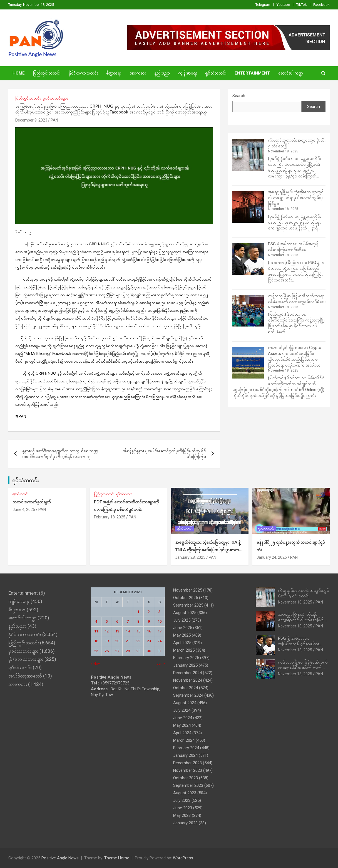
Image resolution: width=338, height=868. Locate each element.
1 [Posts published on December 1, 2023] (138, 612)
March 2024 (184, 740)
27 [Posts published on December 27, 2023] (117, 651)
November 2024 (188, 680)
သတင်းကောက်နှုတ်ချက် (32, 502)
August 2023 (185, 793)
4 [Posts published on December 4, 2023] (96, 621)
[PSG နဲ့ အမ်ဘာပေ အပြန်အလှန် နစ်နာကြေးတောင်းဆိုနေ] (248, 259)
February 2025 (186, 658)
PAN (54, 120)
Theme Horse (117, 858)
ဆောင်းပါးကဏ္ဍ (291, 73)
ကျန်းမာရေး (187, 73)
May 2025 (182, 635)
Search (239, 96)
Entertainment (252, 73)
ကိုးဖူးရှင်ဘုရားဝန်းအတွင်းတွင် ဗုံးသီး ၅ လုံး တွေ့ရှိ (304, 593)
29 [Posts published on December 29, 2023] (138, 651)
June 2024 (183, 718)
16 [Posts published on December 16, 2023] (149, 631)
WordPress (183, 858)
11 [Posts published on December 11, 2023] (96, 631)
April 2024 (182, 733)
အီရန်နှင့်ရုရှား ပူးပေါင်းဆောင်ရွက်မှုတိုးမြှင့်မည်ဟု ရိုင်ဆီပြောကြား (164, 454)
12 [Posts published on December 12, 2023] (107, 631)
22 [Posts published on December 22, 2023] (138, 641)
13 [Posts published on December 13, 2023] (117, 631)
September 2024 (188, 695)
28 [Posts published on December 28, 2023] (128, 651)
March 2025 (184, 650)
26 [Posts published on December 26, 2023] (107, 651)
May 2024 (182, 725)
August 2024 (185, 703)
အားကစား (138, 73)
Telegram (263, 5)
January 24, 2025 (272, 557)
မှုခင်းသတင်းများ (55, 98)
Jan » (161, 663)
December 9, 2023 (31, 120)
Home (19, 73)
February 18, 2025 (110, 517)
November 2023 (188, 770)
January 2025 (185, 665)
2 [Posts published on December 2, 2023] (149, 612)
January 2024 (185, 755)
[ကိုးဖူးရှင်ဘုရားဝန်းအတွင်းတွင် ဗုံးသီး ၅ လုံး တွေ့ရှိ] (248, 155)
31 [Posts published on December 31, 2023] (160, 651)
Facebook (321, 5)
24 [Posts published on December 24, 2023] (160, 641)
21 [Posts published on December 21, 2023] (128, 641)
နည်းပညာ (162, 73)
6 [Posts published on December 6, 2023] (117, 621)
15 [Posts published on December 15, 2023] (138, 631)
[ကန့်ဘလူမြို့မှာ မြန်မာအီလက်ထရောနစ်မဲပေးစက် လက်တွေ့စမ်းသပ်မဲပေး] (248, 311)
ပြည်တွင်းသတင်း (47, 73)
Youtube (283, 5)
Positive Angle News (32, 54)
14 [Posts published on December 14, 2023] (128, 631)
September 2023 (188, 785)
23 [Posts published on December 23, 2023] (149, 641)
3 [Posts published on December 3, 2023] (159, 612)
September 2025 (188, 605)
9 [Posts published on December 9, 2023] (149, 621)
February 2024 (186, 748)
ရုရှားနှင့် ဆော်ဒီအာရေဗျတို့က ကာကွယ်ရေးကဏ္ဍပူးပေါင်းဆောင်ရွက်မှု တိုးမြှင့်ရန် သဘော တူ (60, 454)
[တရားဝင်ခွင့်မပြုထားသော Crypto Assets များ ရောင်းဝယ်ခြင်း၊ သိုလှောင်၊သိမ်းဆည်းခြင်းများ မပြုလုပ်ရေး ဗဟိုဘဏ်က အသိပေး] (248, 363)
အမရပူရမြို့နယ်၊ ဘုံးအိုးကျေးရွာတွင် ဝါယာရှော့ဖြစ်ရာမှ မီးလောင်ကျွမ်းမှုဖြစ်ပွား (296, 198)
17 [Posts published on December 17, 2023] (160, 631)
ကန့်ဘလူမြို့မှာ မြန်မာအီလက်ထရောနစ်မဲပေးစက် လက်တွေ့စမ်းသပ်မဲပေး (303, 667)
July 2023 (182, 800)
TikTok (302, 5)
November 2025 (188, 590)
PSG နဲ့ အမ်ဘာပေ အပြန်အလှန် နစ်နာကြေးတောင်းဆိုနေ (299, 643)
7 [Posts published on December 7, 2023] (128, 621)
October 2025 (186, 598)
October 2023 (186, 778)
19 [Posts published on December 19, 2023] (107, 641)
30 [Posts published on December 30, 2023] (149, 651)
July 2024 (182, 710)
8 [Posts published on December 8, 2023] (138, 621)
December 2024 (187, 673)
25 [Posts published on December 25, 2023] (96, 651)
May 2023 (182, 815)
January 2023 (185, 823)
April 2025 (182, 643)
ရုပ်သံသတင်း (216, 73)
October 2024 (186, 688)
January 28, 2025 (190, 557)
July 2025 (182, 620)
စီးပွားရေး (114, 73)
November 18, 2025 (295, 602)
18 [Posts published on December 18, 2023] (96, 641)
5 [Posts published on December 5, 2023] (107, 621)
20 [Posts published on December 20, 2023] (117, 641)
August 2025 (185, 613)
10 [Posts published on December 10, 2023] (160, 621)
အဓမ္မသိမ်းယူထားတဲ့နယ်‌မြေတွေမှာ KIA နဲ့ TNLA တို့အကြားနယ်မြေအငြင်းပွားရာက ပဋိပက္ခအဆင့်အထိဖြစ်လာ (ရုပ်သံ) (208, 550)
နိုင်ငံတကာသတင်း (83, 73)
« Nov (95, 663)
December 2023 (187, 763)
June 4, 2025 (24, 510)
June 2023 (183, 808)
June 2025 (183, 628)
